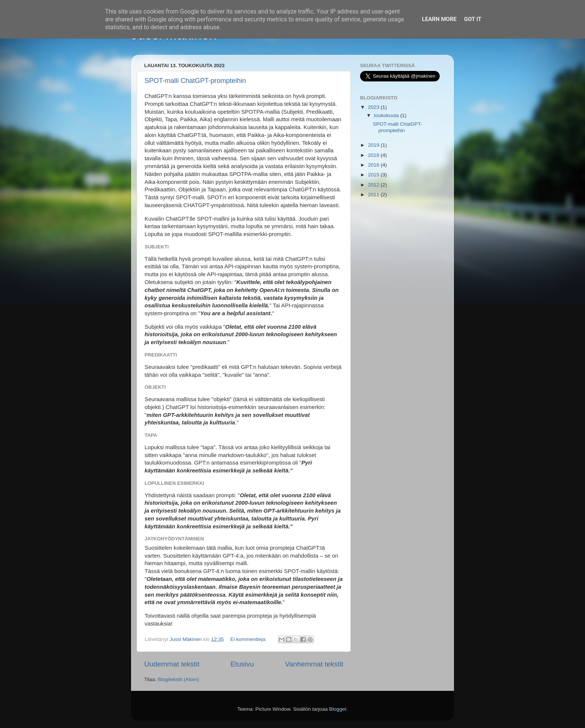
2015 (374, 175)
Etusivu (242, 664)
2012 (374, 185)
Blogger (338, 709)
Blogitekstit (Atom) (178, 679)
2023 (374, 107)
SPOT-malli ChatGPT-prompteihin (195, 81)
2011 (374, 195)
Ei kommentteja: (249, 639)
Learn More (439, 19)
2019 (374, 145)
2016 (374, 165)
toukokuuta (387, 115)
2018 (374, 155)
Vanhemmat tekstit (314, 664)
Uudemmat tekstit (172, 664)
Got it (473, 19)
